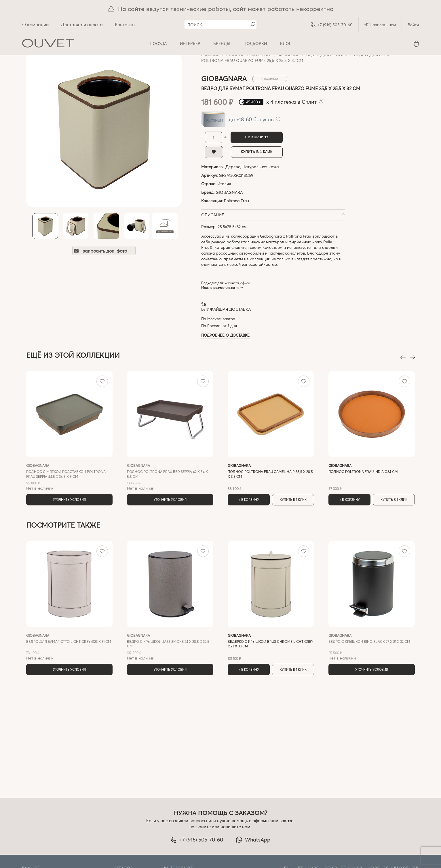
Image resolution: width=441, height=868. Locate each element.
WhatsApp (253, 839)
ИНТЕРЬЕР (190, 43)
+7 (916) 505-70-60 (332, 25)
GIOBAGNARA (229, 192)
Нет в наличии (69, 477)
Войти (413, 25)
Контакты (125, 24)
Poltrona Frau (236, 201)
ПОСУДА (158, 43)
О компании (35, 24)
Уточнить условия (69, 500)
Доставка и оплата (82, 24)
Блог (286, 43)
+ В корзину (256, 137)
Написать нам (380, 25)
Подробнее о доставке (225, 335)
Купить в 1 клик (257, 152)
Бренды (222, 43)
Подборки (255, 43)
